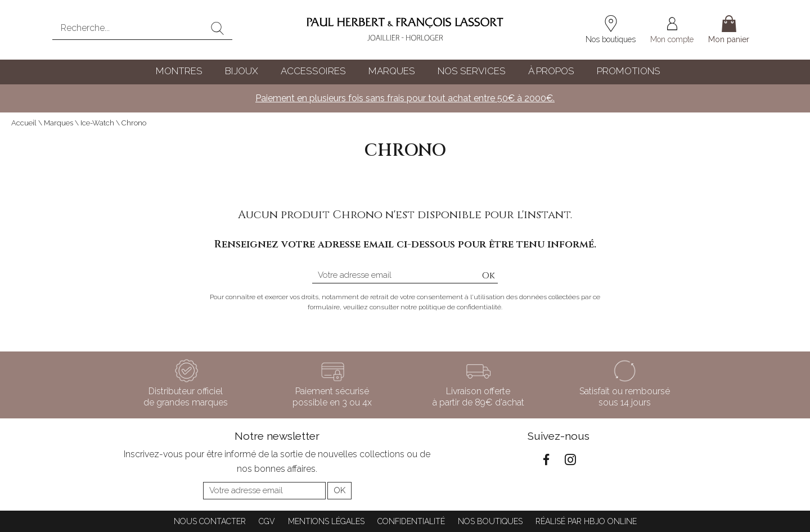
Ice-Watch (97, 123)
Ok (489, 276)
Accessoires (313, 71)
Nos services (472, 71)
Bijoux (242, 71)
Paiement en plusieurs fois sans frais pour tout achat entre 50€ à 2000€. (405, 98)
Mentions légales (326, 521)
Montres (179, 71)
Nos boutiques (490, 521)
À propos (551, 71)
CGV (267, 521)
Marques (392, 71)
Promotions (629, 71)
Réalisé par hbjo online (586, 521)
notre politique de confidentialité (451, 307)
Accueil (24, 123)
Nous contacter (210, 521)
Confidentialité (411, 521)
